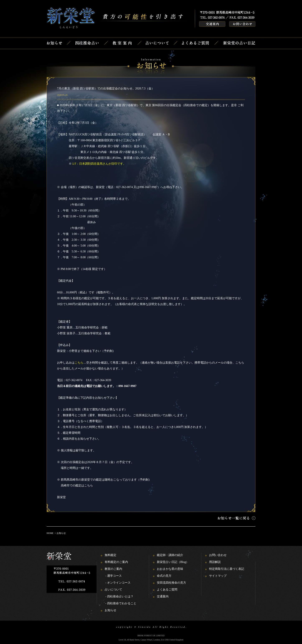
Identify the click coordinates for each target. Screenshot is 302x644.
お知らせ (110, 610)
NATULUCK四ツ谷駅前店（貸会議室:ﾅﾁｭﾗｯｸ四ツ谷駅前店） (108, 134)
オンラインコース (119, 583)
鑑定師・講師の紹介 (170, 555)
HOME (50, 533)
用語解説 (215, 562)
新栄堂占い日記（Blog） (173, 562)
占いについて (113, 590)
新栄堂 (61, 497)
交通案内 (163, 596)
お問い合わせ (218, 555)
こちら (89, 486)
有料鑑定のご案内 (116, 562)
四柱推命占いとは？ (120, 596)
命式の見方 (164, 576)
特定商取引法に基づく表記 (227, 569)
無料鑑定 (110, 555)
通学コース (114, 576)
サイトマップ (218, 576)
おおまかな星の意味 (170, 569)
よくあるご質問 (167, 590)
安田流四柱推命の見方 (171, 583)
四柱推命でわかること (122, 603)
